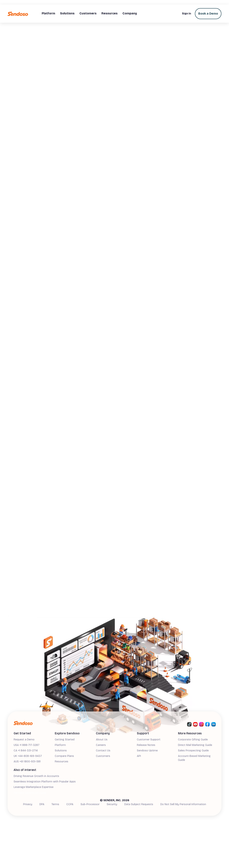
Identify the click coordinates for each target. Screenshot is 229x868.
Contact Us (103, 751)
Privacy (28, 804)
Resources (62, 762)
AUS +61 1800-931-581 (27, 762)
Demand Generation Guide (30, 793)
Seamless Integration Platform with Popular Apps (45, 782)
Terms (55, 804)
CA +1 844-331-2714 (26, 751)
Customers (103, 756)
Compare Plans (64, 756)
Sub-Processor (90, 804)
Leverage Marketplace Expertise (34, 787)
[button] (48, 14)
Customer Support (149, 740)
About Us (102, 740)
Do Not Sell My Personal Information (183, 804)
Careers (101, 745)
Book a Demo (208, 14)
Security (112, 804)
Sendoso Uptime (147, 751)
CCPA (70, 804)
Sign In (187, 14)
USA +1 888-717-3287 (27, 745)
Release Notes (146, 745)
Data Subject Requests (139, 804)
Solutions (61, 751)
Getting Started (65, 740)
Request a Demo (24, 740)
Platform (60, 745)
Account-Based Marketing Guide (194, 758)
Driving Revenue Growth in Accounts (36, 776)
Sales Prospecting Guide (193, 751)
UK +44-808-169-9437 (28, 756)
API (139, 756)
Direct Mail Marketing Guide (195, 745)
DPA (42, 804)
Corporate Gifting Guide (193, 740)
